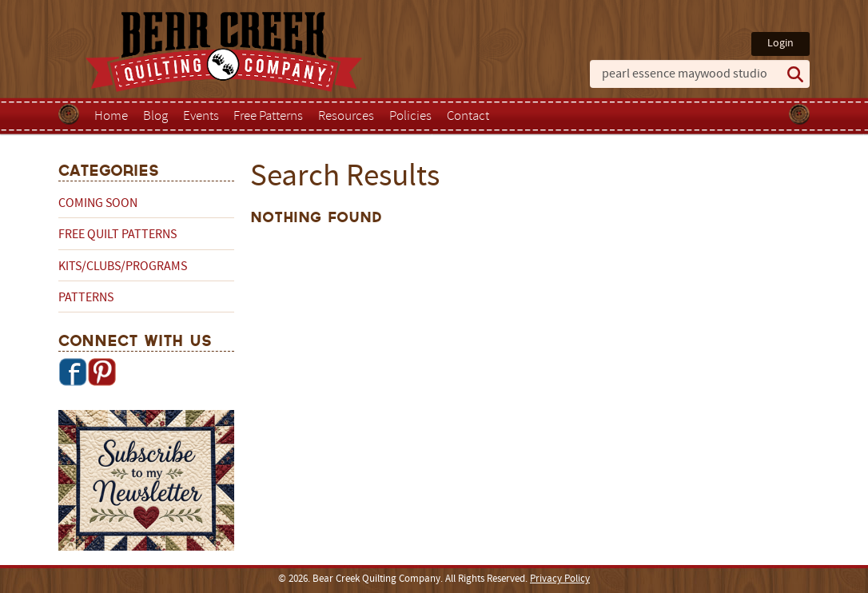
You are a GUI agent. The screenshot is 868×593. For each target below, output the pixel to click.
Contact (468, 117)
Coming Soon (98, 204)
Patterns (86, 298)
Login (780, 44)
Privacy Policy (560, 579)
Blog (155, 117)
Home (111, 117)
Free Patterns (268, 117)
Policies (410, 117)
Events (201, 117)
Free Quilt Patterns (117, 235)
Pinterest (102, 372)
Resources (346, 117)
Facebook (73, 372)
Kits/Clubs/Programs (123, 267)
